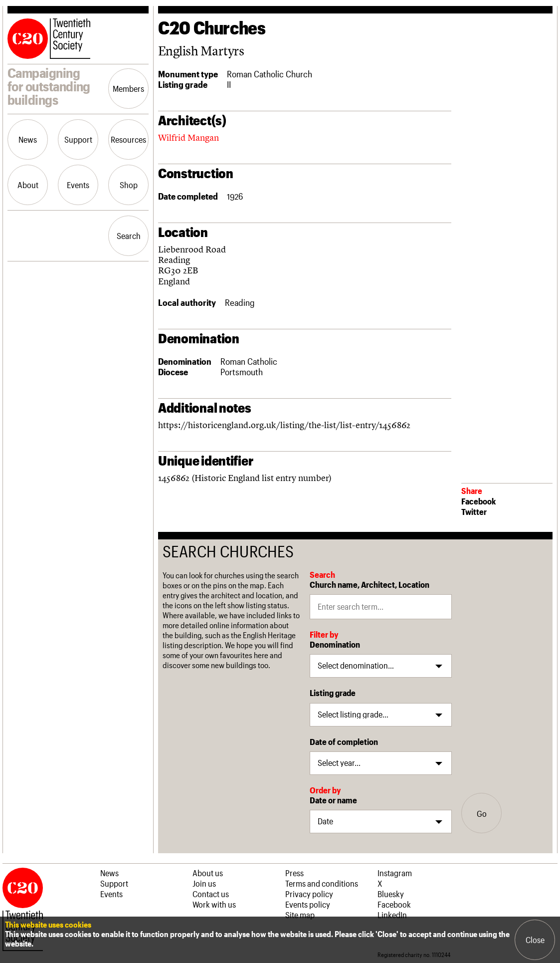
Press (294, 873)
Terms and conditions (322, 883)
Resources (128, 139)
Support (78, 139)
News (28, 139)
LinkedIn (392, 915)
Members (128, 88)
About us (208, 873)
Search (129, 236)
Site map (300, 915)
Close (535, 940)
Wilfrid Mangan (188, 137)
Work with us (214, 904)
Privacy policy (309, 894)
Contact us (211, 894)
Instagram (395, 873)
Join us (204, 883)
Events (78, 185)
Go (482, 813)
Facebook (478, 501)
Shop (129, 185)
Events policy (308, 904)
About (28, 185)
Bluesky (391, 894)
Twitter (474, 511)
